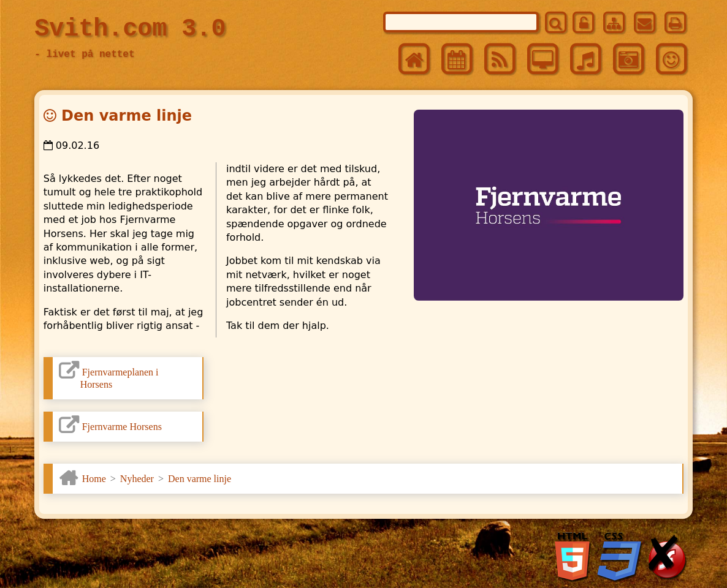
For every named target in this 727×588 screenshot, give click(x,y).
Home (94, 479)
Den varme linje (200, 479)
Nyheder (137, 479)
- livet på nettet (84, 55)
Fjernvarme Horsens (122, 427)
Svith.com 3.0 (130, 29)
